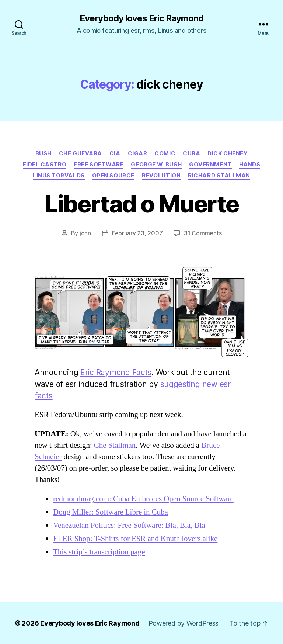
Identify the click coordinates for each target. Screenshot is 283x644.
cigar (138, 153)
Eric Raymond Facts (116, 372)
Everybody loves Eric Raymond (141, 18)
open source (113, 176)
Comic (165, 153)
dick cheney (228, 153)
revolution (161, 176)
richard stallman (219, 176)
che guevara (81, 153)
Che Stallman (115, 445)
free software (99, 165)
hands (250, 165)
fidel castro (45, 165)
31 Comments (203, 233)
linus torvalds (59, 176)
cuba (191, 153)
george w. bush (156, 165)
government (210, 165)
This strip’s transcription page (99, 552)
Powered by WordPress (184, 623)
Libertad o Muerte (142, 204)
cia (115, 153)
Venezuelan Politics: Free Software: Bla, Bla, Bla (129, 525)
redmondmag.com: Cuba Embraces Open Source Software (143, 499)
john (85, 233)
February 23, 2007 (137, 233)
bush (43, 153)
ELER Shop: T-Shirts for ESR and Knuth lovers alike (135, 539)
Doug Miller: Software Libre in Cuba (111, 512)
